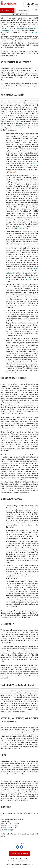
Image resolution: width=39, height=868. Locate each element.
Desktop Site (15, 859)
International (27, 861)
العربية (20, 861)
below (25, 734)
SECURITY (36, 163)
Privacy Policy (12, 861)
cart (32, 5)
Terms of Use (34, 32)
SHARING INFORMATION (14, 126)
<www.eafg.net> (5, 30)
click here (31, 279)
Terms (29, 297)
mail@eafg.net (10, 830)
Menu (37, 6)
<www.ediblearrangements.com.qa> (28, 28)
